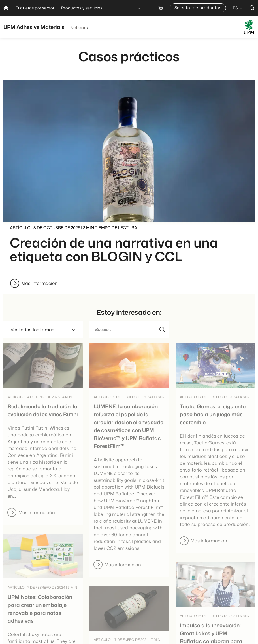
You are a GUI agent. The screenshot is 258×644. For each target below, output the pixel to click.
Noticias (78, 27)
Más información (40, 283)
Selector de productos (198, 8)
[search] (252, 8)
